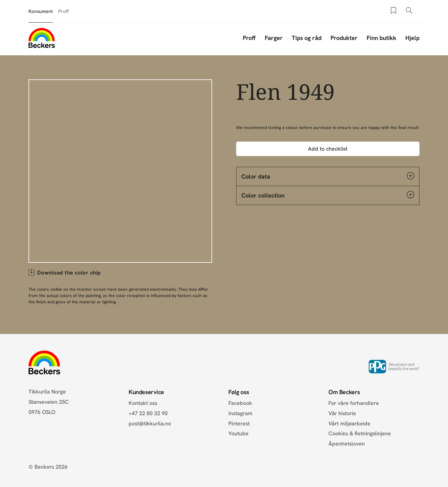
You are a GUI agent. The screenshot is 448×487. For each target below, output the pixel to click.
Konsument (41, 11)
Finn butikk (381, 38)
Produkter (344, 38)
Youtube (238, 433)
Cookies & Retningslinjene (360, 433)
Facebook (240, 403)
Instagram (240, 413)
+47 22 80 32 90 (148, 413)
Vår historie (342, 413)
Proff (64, 11)
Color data (328, 176)
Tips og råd (307, 38)
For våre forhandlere (354, 403)
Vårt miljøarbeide (349, 423)
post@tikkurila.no (150, 423)
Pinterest (239, 423)
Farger (274, 38)
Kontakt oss (143, 403)
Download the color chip (69, 273)
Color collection (328, 195)
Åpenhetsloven (347, 444)
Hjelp (412, 38)
